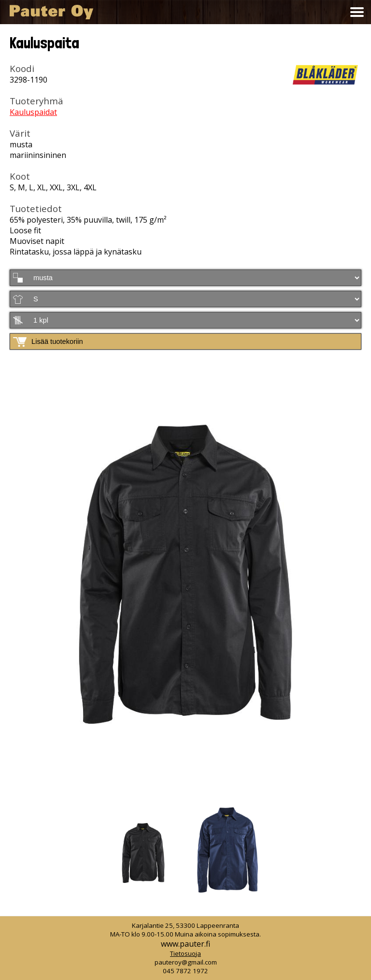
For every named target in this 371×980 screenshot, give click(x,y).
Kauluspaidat (33, 112)
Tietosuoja (185, 953)
